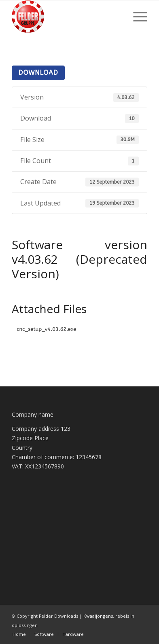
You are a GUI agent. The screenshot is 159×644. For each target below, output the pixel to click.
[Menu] (136, 17)
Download (38, 73)
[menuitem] (136, 17)
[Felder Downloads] (66, 17)
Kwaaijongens (98, 616)
